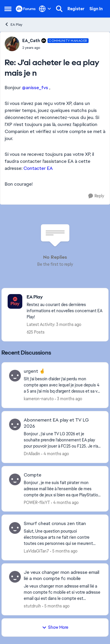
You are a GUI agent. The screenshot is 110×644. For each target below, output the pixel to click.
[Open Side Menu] (8, 9)
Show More (55, 627)
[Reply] (96, 196)
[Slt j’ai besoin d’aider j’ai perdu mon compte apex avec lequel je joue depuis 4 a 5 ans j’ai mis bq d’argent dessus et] (62, 385)
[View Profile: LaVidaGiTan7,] (15, 528)
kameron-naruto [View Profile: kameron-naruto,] (39, 399)
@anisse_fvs (35, 88)
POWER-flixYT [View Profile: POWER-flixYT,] (37, 502)
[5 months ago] (64, 551)
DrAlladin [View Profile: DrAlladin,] (32, 454)
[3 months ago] (68, 399)
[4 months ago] (55, 454)
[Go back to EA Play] (65, 297)
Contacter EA (38, 168)
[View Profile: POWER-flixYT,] (15, 479)
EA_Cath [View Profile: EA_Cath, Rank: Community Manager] (31, 41)
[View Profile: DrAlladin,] (15, 424)
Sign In (96, 9)
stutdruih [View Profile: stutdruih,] (32, 606)
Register (76, 9)
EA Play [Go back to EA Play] (13, 24)
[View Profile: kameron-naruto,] (15, 376)
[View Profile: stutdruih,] (15, 577)
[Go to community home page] (26, 9)
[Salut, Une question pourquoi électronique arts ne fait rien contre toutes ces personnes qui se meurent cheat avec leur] (62, 537)
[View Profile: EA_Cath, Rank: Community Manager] (12, 44)
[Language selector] (45, 9)
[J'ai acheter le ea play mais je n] (55, 48)
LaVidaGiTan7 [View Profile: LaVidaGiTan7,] (36, 551)
